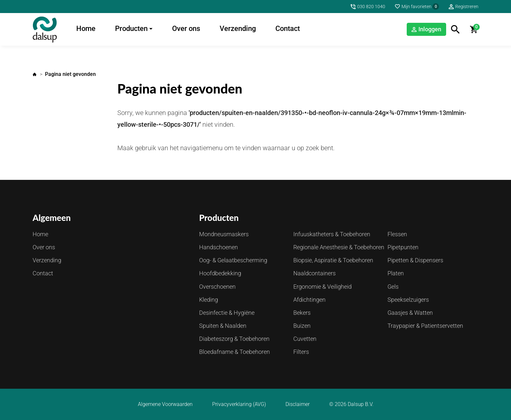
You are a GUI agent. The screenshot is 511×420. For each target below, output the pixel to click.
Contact (288, 29)
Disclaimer (298, 404)
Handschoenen (219, 247)
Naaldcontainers (314, 273)
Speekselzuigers (408, 300)
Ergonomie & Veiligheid (322, 287)
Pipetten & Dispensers (415, 260)
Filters (301, 352)
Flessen (397, 234)
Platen (396, 273)
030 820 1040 (371, 7)
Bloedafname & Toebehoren (234, 352)
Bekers (302, 313)
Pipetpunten (403, 247)
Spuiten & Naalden (223, 326)
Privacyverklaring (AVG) (239, 404)
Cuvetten (305, 339)
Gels (393, 287)
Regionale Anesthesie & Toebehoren (339, 247)
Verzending (238, 29)
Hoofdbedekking (220, 273)
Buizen (302, 326)
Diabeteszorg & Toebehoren (234, 339)
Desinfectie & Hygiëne (227, 313)
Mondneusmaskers (224, 234)
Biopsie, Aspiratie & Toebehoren (333, 260)
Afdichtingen (309, 300)
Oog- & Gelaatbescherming (233, 260)
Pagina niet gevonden (70, 74)
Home (86, 29)
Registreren (467, 7)
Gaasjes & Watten (410, 313)
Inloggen (430, 29)
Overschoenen (217, 287)
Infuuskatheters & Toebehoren (332, 234)
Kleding (209, 300)
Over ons (186, 29)
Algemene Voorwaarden (165, 404)
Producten (131, 29)
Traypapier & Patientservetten (425, 326)
